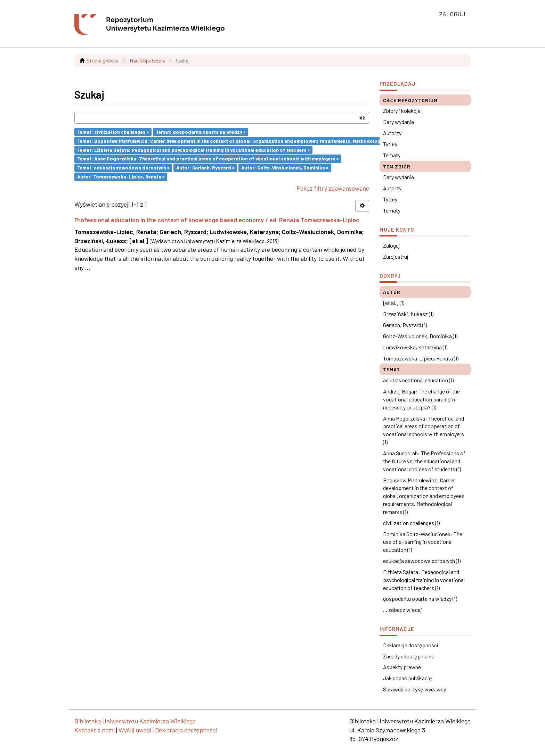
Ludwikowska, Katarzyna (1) (415, 347)
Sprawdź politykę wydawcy (414, 689)
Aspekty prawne (402, 667)
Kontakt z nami (95, 730)
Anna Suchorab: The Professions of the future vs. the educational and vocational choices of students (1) (424, 461)
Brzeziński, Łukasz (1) (408, 314)
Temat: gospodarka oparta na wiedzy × (201, 132)
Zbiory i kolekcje (402, 111)
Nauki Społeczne (148, 61)
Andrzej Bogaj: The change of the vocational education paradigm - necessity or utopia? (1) (421, 399)
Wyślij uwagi (135, 730)
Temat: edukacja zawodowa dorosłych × (123, 168)
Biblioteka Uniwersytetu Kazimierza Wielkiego (135, 721)
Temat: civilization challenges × (113, 132)
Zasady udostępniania (409, 656)
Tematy (392, 155)
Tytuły (390, 144)
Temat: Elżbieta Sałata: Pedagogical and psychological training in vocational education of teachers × (193, 149)
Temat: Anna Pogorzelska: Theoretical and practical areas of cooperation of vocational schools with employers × (208, 159)
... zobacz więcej (402, 610)
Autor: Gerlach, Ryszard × (205, 168)
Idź (361, 118)
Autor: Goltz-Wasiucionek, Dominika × (285, 168)
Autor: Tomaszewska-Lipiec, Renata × (121, 177)
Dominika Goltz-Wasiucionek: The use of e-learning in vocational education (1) (423, 542)
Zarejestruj (396, 256)
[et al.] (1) (394, 303)
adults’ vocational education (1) (418, 380)
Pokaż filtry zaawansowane (333, 188)
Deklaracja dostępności (411, 645)
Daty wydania (398, 122)
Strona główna (103, 61)
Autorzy (392, 133)
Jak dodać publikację (408, 678)
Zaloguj (392, 245)
